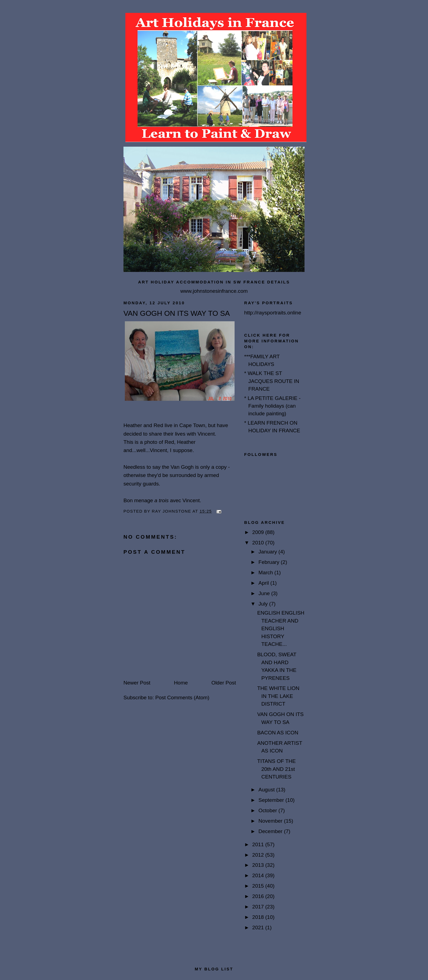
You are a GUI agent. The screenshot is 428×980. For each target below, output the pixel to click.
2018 (259, 917)
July (264, 604)
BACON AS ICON (278, 733)
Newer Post (137, 683)
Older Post (224, 683)
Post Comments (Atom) (182, 698)
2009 (259, 532)
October (268, 810)
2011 (259, 844)
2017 (259, 907)
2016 (259, 896)
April (264, 583)
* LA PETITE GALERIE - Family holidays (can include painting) (272, 406)
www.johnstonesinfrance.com (214, 291)
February (270, 562)
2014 (259, 875)
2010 (259, 543)
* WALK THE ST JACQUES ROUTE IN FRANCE (272, 381)
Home (181, 683)
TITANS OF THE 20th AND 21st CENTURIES (276, 769)
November (271, 821)
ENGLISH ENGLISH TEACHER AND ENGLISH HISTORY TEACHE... (281, 628)
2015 (259, 886)
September (272, 800)
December (271, 831)
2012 (259, 855)
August (267, 790)
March (266, 573)
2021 (259, 928)
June (265, 593)
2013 (259, 865)
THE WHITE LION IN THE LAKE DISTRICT (278, 696)
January (268, 552)
